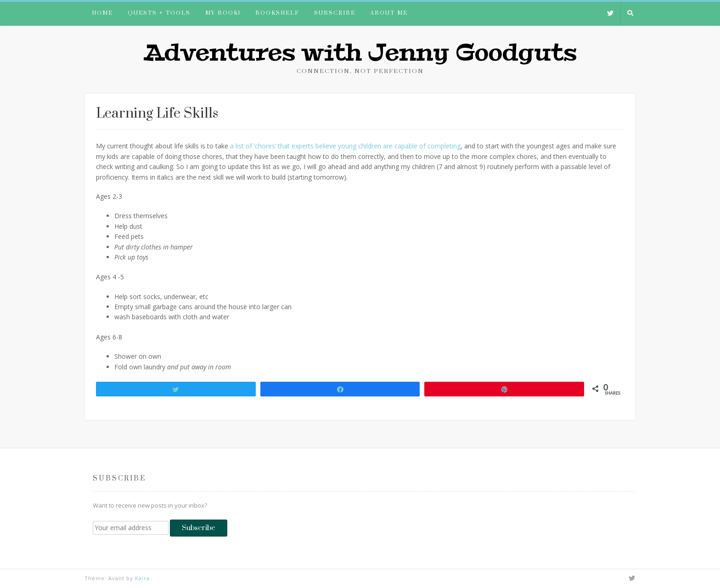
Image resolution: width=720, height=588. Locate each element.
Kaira (142, 578)
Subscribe (335, 13)
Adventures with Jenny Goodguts (360, 53)
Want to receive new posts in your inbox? (150, 505)
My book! (223, 13)
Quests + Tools (159, 13)
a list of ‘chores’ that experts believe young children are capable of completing (345, 146)
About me (389, 13)
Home (102, 13)
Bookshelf (277, 13)
